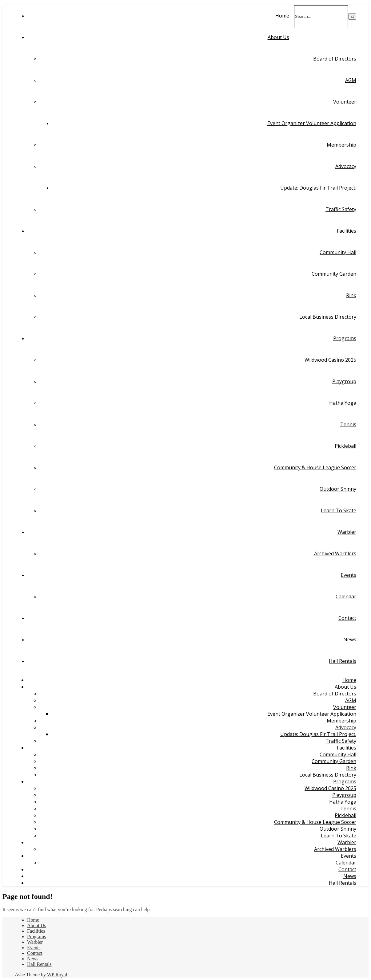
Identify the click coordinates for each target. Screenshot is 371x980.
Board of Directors (335, 59)
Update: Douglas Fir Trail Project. (318, 188)
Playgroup (344, 381)
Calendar (346, 596)
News (350, 640)
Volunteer (345, 102)
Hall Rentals (343, 661)
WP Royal (57, 975)
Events (349, 575)
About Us (278, 37)
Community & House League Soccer (315, 467)
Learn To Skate (339, 510)
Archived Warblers (335, 553)
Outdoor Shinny (338, 489)
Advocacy (346, 166)
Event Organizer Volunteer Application (312, 123)
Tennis (348, 424)
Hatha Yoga (343, 403)
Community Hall (338, 252)
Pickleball (345, 446)
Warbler (347, 532)
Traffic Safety (341, 209)
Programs (345, 338)
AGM (351, 80)
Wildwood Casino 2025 (330, 360)
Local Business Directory (328, 317)
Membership (341, 145)
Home (282, 16)
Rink (351, 295)
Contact (347, 618)
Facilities (347, 231)
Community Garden (334, 274)
